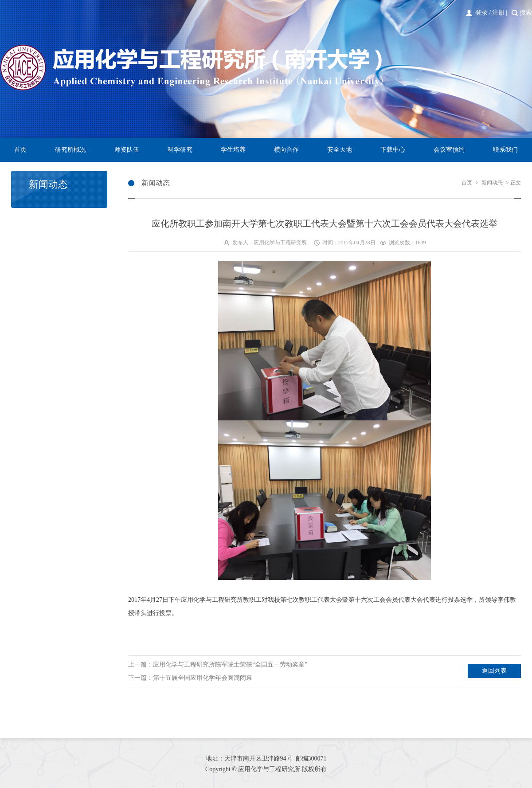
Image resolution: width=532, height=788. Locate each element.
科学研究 (180, 150)
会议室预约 (449, 150)
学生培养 (233, 150)
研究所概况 (70, 150)
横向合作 (286, 150)
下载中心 (393, 150)
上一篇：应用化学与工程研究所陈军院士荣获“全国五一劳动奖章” (218, 665)
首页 (20, 150)
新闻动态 (492, 183)
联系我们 (505, 150)
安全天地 (340, 150)
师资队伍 (127, 150)
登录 (481, 13)
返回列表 (494, 671)
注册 (498, 13)
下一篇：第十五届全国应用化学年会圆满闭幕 (190, 678)
